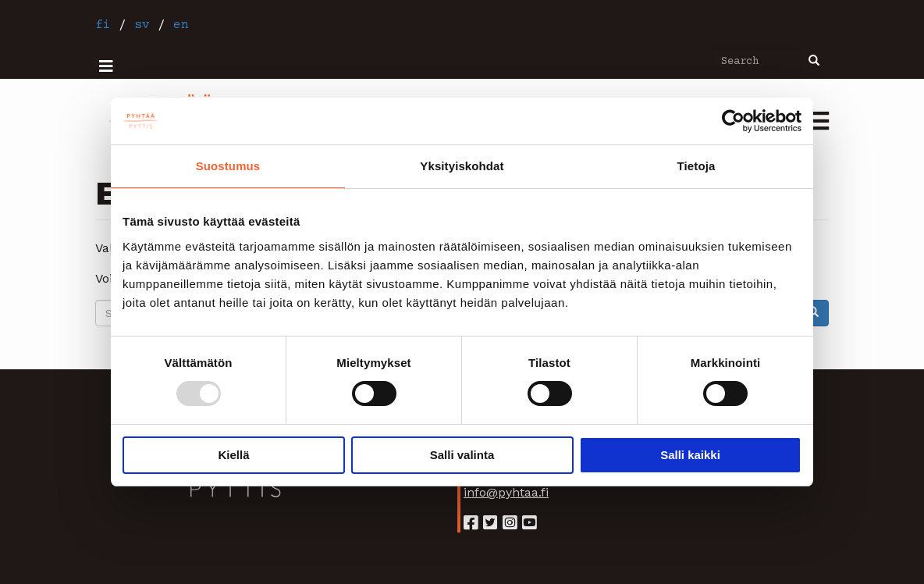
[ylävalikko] (106, 67)
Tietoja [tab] (697, 166)
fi (103, 25)
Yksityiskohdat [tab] (462, 166)
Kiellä (233, 455)
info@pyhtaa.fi (506, 492)
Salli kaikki (690, 455)
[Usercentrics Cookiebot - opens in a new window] (733, 121)
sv (142, 25)
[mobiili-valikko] (819, 123)
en (181, 25)
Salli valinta (462, 455)
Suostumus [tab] (228, 166)
